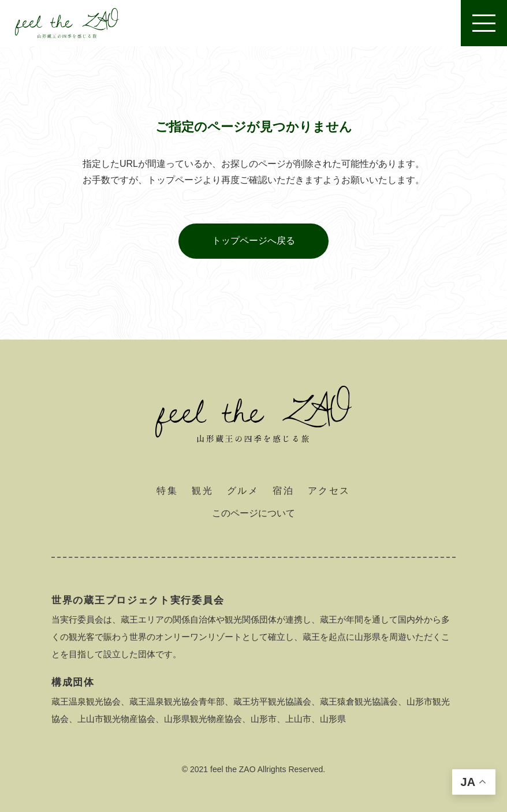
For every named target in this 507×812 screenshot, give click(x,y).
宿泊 (283, 491)
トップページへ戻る (254, 241)
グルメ (243, 491)
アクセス (329, 491)
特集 (167, 491)
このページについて (254, 513)
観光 (202, 491)
